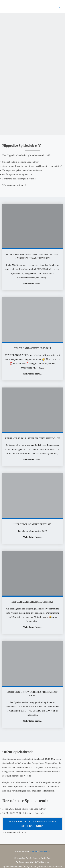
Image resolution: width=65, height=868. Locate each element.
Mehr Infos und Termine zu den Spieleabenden (32, 824)
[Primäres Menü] (59, 7)
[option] (32, 74)
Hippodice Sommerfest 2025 (33, 524)
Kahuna (33, 851)
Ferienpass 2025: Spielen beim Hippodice (33, 438)
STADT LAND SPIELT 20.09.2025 (33, 348)
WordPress (45, 851)
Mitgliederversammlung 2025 (32, 602)
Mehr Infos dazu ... (33, 284)
